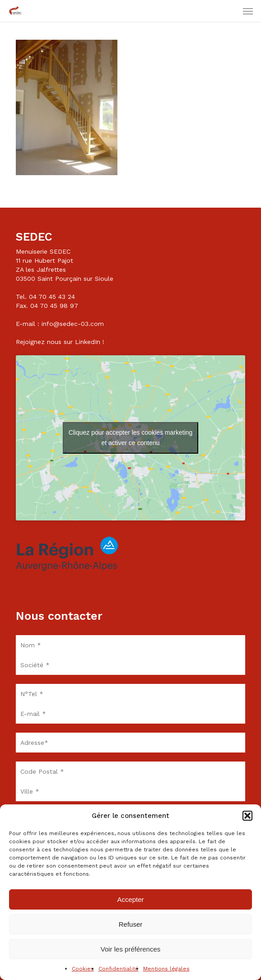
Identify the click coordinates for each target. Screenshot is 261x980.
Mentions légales (166, 969)
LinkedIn (88, 342)
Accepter (130, 899)
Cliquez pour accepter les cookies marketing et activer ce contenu (131, 438)
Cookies (83, 969)
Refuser (131, 924)
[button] (247, 816)
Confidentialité (119, 969)
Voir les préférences (131, 949)
